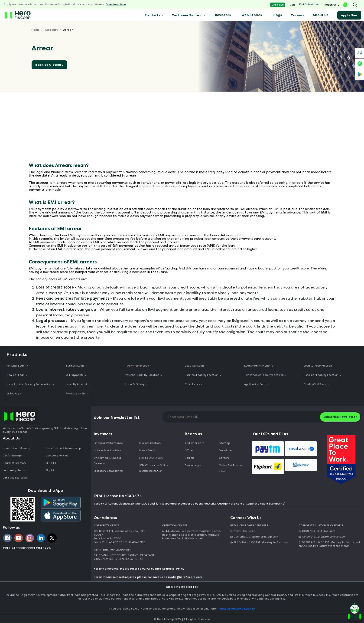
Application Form (255, 384)
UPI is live (278, 5)
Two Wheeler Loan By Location (264, 375)
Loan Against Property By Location (29, 384)
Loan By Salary (135, 384)
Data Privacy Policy (15, 478)
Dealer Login (193, 465)
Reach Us (331, 5)
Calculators (192, 384)
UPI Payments (75, 375)
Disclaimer (225, 451)
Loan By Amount (77, 384)
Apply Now (349, 15)
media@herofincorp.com (185, 577)
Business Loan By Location (202, 375)
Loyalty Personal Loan (318, 366)
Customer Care (194, 443)
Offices (189, 451)
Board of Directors (14, 463)
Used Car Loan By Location (321, 375)
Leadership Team (14, 471)
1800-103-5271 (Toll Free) (317, 531)
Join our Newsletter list (117, 418)
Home (35, 30)
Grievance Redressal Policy (166, 569)
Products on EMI (76, 394)
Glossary (51, 30)
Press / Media (148, 451)
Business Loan (75, 366)
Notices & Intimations (107, 451)
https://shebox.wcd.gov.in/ (237, 609)
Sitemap (224, 443)
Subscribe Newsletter (340, 417)
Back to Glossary (49, 65)
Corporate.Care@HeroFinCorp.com (323, 537)
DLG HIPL (51, 463)
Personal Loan (16, 366)
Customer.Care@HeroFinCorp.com (254, 537)
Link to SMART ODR (151, 458)
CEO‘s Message (12, 456)
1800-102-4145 (243, 531)
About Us (320, 15)
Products (152, 15)
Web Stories (252, 15)
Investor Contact (150, 443)
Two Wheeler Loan (137, 366)
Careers (297, 15)
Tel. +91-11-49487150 (108, 539)
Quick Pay (13, 394)
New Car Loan (16, 375)
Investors (223, 15)
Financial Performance (108, 443)
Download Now (116, 5)
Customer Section (187, 15)
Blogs (277, 15)
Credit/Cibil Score (315, 384)
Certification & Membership (63, 448)
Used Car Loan (194, 366)
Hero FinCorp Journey (17, 448)
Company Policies (57, 456)
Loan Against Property (259, 366)
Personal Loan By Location (142, 375)
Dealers (189, 458)
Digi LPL (51, 471)
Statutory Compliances (109, 471)
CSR (292, 5)
